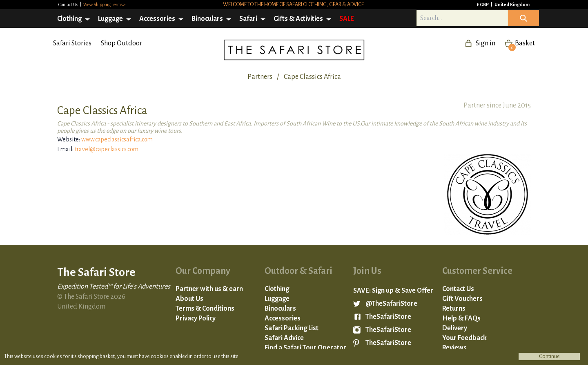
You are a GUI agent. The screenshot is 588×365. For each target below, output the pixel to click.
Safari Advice (284, 338)
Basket (522, 43)
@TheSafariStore (391, 304)
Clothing (69, 19)
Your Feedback (464, 338)
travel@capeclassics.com (107, 149)
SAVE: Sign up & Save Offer (393, 291)
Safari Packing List (292, 328)
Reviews (454, 348)
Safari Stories (72, 43)
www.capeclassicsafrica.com (117, 139)
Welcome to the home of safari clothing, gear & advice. (294, 4)
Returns (454, 309)
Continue (549, 356)
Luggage (110, 19)
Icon (523, 18)
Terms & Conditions (205, 309)
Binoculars (207, 19)
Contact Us (69, 4)
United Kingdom (512, 4)
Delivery (455, 328)
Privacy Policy (196, 318)
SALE (347, 19)
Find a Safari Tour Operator (305, 348)
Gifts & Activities (298, 19)
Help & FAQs (461, 318)
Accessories (157, 19)
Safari (248, 19)
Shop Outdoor (121, 43)
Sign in (486, 43)
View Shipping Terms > (105, 4)
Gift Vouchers (462, 299)
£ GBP (483, 4)
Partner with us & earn (209, 289)
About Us (189, 299)
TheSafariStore (388, 317)
